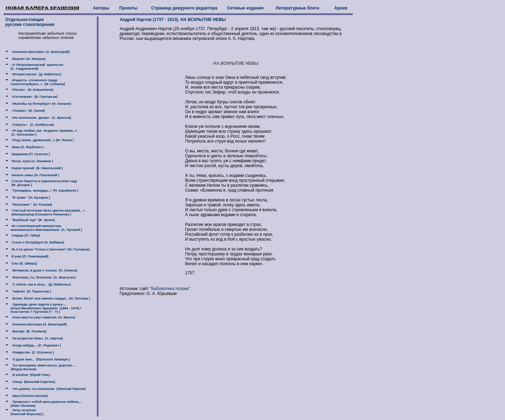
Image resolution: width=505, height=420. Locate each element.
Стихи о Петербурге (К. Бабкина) (37, 242)
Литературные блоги (297, 8)
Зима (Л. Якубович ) (27, 147)
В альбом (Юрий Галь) (30, 375)
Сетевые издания (245, 8)
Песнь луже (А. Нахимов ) (32, 161)
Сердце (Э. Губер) (25, 235)
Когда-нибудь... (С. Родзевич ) (36, 345)
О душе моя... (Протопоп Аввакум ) (40, 359)
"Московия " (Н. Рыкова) (31, 205)
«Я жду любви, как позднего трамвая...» (44, 131)
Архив (341, 8)
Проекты (128, 8)
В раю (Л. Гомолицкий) (29, 256)
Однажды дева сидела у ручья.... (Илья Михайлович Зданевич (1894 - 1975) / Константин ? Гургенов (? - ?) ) (43, 308)
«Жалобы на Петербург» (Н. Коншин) (41, 104)
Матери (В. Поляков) (28, 331)
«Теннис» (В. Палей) (28, 111)
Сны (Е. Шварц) (24, 263)
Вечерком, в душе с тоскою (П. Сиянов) (44, 270)
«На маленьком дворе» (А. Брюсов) (41, 118)
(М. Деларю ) (21, 185)
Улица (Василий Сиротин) (33, 382)
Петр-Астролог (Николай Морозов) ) (24, 412)
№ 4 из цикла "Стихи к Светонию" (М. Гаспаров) (50, 249)
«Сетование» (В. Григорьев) (34, 97)
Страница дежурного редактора (184, 8)
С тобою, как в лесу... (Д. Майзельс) (41, 284)
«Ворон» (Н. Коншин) (28, 59)
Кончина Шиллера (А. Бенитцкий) (39, 324)
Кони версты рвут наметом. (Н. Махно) (43, 317)
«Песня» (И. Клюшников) (32, 90)
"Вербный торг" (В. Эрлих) (33, 220)
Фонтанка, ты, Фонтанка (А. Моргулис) (43, 277)
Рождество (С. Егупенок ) (32, 352)
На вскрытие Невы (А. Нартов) (37, 338)
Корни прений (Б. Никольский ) (37, 168)
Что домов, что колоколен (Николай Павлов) (48, 389)
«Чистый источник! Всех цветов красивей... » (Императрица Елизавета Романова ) (45, 212)
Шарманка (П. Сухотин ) (30, 154)
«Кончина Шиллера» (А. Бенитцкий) (40, 52)
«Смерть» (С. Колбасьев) (32, 125)
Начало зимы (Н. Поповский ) (35, 175)
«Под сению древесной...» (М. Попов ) (42, 140)
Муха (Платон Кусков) (29, 396)
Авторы (101, 8)
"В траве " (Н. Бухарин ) (30, 198)
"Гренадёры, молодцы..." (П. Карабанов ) (44, 191)
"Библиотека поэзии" (170, 289)
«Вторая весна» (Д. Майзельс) (36, 74)
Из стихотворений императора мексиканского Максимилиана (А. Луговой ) (43, 228)
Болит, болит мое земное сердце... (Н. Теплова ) (50, 298)
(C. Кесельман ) (23, 135)
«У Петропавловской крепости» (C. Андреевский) (34, 67)
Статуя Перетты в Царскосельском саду (44, 181)
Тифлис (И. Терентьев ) (31, 291)
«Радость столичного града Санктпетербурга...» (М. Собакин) (35, 82)
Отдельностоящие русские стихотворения (29, 22)
